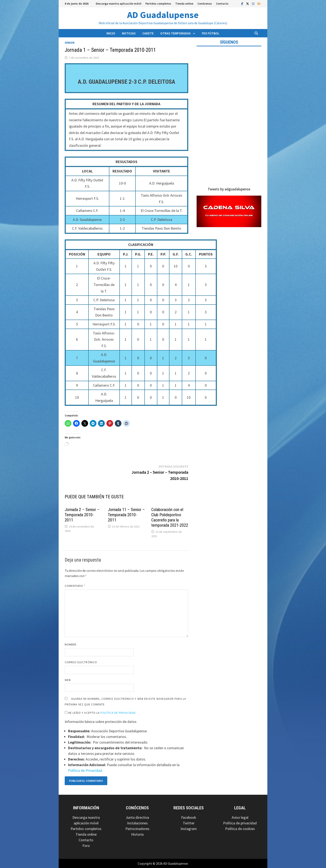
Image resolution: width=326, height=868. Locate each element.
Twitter (189, 823)
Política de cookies (240, 829)
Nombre (71, 644)
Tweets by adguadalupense (229, 189)
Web (68, 680)
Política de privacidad (240, 823)
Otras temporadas (176, 33)
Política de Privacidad (118, 713)
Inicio (111, 33)
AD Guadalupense (163, 15)
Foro (86, 846)
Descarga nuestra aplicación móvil (119, 4)
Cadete (148, 33)
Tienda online (184, 4)
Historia (137, 834)
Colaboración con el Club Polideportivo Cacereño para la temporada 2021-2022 (170, 517)
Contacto (222, 4)
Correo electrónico (81, 662)
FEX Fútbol (211, 33)
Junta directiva (137, 817)
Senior (70, 43)
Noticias (129, 33)
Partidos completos (158, 4)
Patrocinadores (137, 829)
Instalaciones (137, 823)
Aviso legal (240, 817)
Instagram (189, 829)
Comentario (75, 586)
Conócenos (205, 4)
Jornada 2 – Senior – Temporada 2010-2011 (82, 515)
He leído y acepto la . (101, 713)
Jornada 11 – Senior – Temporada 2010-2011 (126, 515)
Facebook (189, 817)
